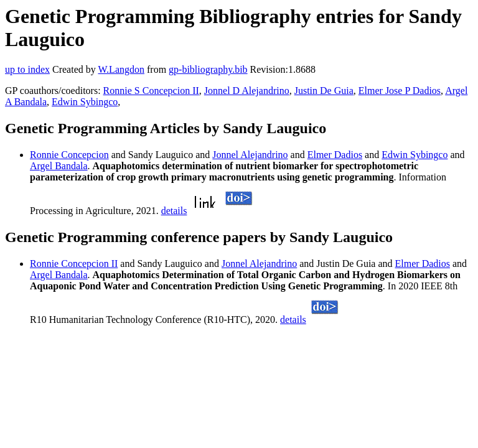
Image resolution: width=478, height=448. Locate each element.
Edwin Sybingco (85, 102)
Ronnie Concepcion (69, 155)
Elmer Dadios (335, 155)
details (174, 211)
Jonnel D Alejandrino (247, 91)
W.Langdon (121, 69)
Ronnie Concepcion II (74, 264)
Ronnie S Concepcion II (151, 91)
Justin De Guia (324, 91)
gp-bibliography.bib (208, 69)
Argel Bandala (59, 166)
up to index (27, 69)
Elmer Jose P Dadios (400, 91)
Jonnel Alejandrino (250, 155)
